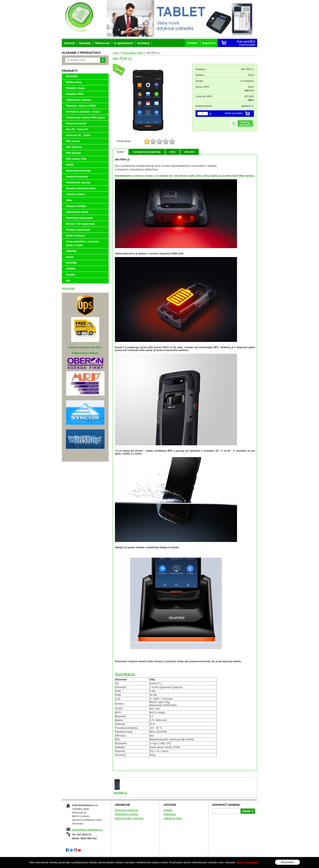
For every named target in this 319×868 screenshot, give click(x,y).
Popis (120, 152)
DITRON (71, 269)
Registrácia (170, 814)
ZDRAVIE (71, 251)
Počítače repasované (78, 230)
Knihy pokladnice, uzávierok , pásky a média (83, 243)
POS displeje (73, 153)
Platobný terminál (76, 124)
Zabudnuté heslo (173, 818)
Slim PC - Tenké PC (77, 129)
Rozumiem (287, 862)
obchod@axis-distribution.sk (87, 830)
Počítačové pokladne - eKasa (83, 112)
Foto (173, 152)
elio (68, 281)
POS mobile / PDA (76, 159)
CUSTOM (71, 263)
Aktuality (85, 43)
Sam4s (70, 257)
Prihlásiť (168, 810)
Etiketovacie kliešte (77, 212)
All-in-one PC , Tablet (78, 135)
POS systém (73, 141)
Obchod (69, 43)
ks (210, 114)
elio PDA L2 (120, 793)
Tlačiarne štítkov (76, 194)
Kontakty (143, 43)
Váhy (69, 200)
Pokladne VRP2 (75, 94)
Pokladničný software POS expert (85, 118)
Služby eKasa (74, 82)
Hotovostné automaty (78, 171)
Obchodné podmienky (127, 810)
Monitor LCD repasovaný (80, 224)
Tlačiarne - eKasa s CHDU (81, 106)
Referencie (103, 43)
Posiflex (71, 275)
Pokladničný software (78, 100)
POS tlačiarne (74, 147)
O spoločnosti (124, 43)
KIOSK (70, 165)
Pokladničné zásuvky (78, 183)
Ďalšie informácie (248, 862)
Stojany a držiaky (76, 206)
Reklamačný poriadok (126, 814)
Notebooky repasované (79, 218)
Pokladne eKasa (75, 88)
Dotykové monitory (77, 177)
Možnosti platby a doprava (129, 818)
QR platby (72, 76)
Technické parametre (147, 152)
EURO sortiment (75, 236)
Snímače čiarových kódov (81, 188)
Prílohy (190, 152)
